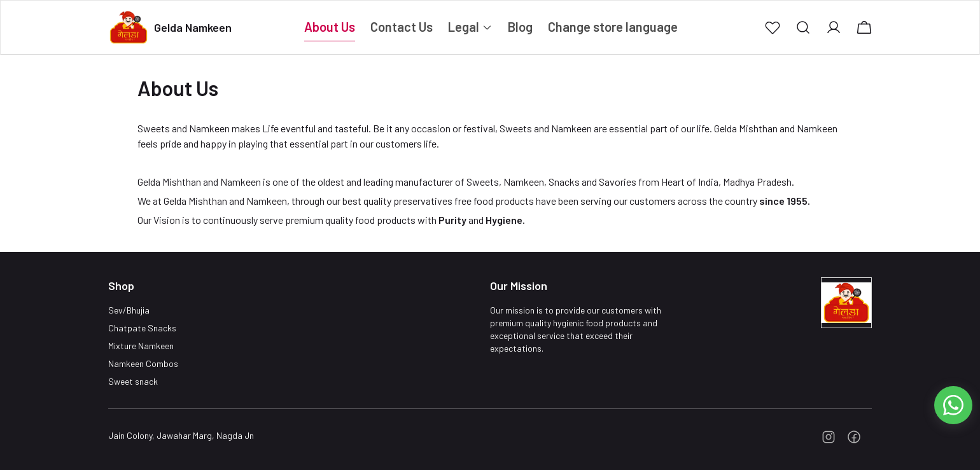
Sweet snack (133, 381)
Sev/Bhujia (129, 310)
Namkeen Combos (143, 363)
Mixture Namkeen (141, 346)
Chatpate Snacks (142, 328)
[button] (773, 27)
